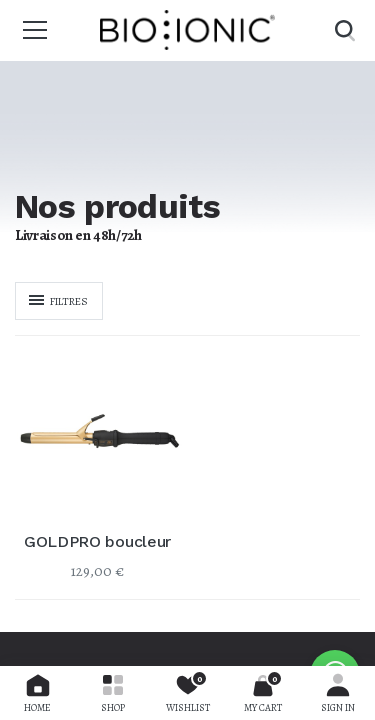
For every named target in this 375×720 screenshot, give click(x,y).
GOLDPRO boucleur (97, 542)
